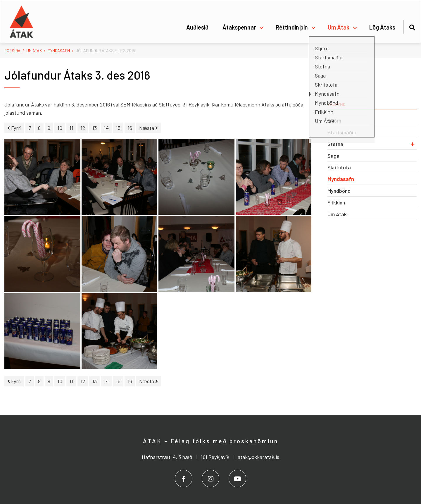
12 (83, 128)
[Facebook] (184, 479)
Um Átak (34, 50)
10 (60, 128)
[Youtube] (237, 479)
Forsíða (12, 50)
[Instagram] (210, 479)
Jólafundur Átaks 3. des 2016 (105, 50)
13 (94, 128)
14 (106, 128)
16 (130, 128)
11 (71, 128)
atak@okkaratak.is (258, 457)
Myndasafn (59, 50)
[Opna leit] (412, 26)
